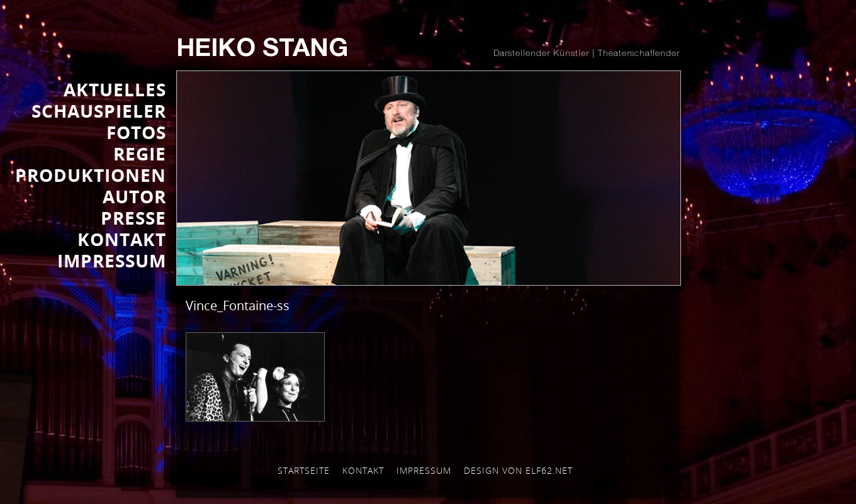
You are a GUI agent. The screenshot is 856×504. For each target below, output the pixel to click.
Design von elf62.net (518, 470)
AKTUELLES (115, 89)
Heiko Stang (262, 50)
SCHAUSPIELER (99, 111)
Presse (133, 218)
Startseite (304, 470)
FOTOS (136, 132)
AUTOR (134, 196)
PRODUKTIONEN (91, 175)
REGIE (140, 154)
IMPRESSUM (112, 260)
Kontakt (363, 470)
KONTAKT (122, 239)
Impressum (424, 470)
